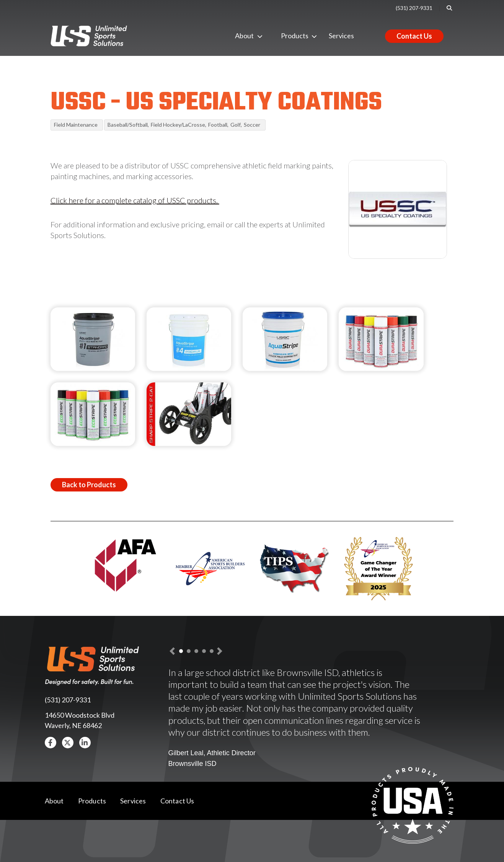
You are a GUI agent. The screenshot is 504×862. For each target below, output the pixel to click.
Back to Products (89, 485)
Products (287, 36)
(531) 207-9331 (414, 8)
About (241, 36)
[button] (51, 743)
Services (341, 36)
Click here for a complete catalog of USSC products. (135, 200)
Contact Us (414, 36)
